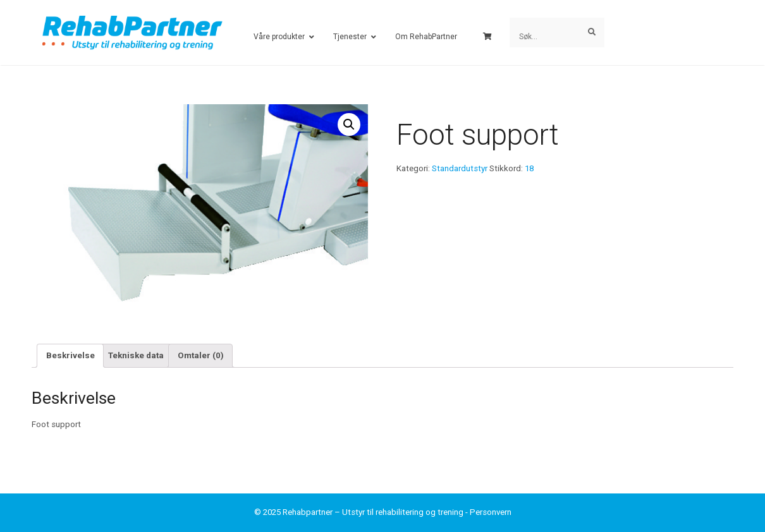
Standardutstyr (460, 168)
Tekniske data (136, 355)
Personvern (491, 512)
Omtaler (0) (201, 355)
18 (529, 168)
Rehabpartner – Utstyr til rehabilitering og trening (373, 512)
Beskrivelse (70, 355)
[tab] (70, 356)
